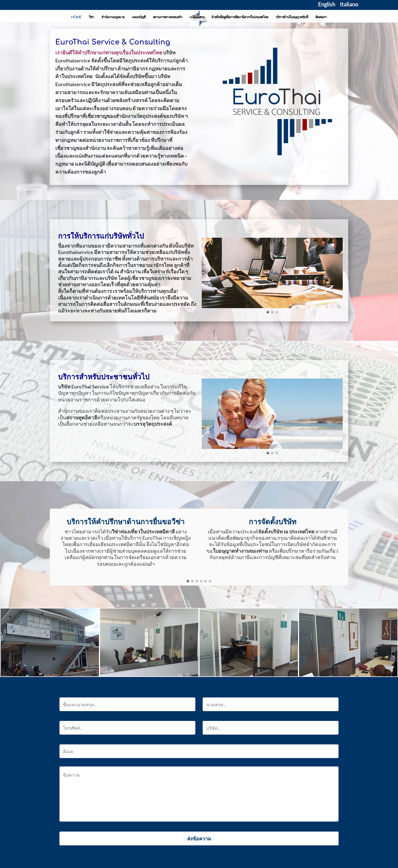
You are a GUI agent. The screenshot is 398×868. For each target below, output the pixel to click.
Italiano (349, 5)
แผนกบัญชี (139, 17)
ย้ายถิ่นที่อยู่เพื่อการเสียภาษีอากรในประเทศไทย (240, 17)
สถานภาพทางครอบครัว (167, 17)
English (327, 5)
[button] (268, 313)
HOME (76, 17)
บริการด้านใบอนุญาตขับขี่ (292, 17)
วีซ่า (91, 17)
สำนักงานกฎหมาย (113, 17)
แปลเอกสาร (197, 17)
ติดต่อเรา (321, 17)
